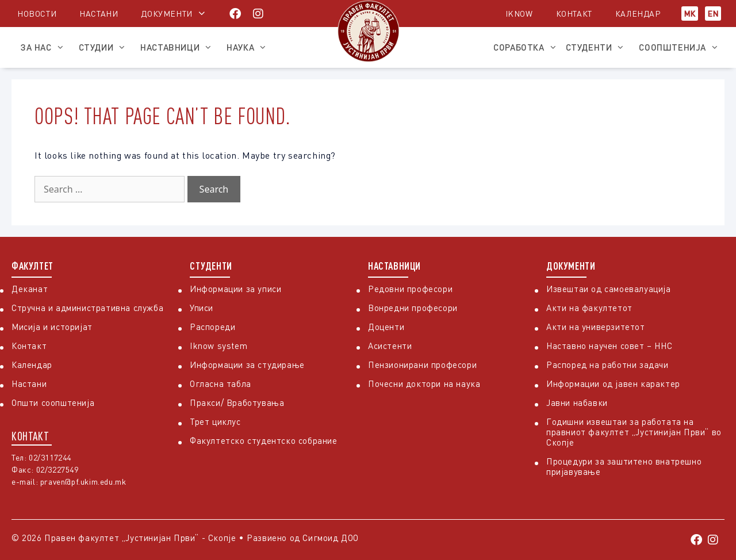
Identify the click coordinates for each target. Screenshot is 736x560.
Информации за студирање (247, 365)
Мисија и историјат (52, 327)
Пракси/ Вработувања (237, 402)
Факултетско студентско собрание (264, 440)
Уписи (202, 308)
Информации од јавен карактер (613, 383)
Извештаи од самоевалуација (609, 289)
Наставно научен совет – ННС (609, 346)
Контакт (574, 14)
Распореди (212, 327)
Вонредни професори (413, 308)
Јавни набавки (577, 402)
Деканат (30, 289)
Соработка (525, 47)
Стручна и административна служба (87, 308)
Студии (106, 47)
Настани (99, 14)
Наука (250, 47)
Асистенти (390, 346)
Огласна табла (221, 383)
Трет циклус (215, 421)
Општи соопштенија (53, 402)
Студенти (598, 47)
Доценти (386, 327)
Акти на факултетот (589, 308)
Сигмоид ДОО (331, 538)
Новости (37, 14)
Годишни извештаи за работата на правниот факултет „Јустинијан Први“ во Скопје (634, 432)
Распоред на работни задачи (607, 365)
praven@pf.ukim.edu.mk (83, 482)
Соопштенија (682, 47)
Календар (638, 14)
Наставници (179, 47)
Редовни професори (410, 289)
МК (690, 14)
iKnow (519, 14)
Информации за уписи (235, 289)
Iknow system (218, 346)
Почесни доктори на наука (424, 383)
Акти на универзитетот (596, 327)
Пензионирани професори (422, 365)
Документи (166, 14)
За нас (45, 47)
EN (713, 14)
